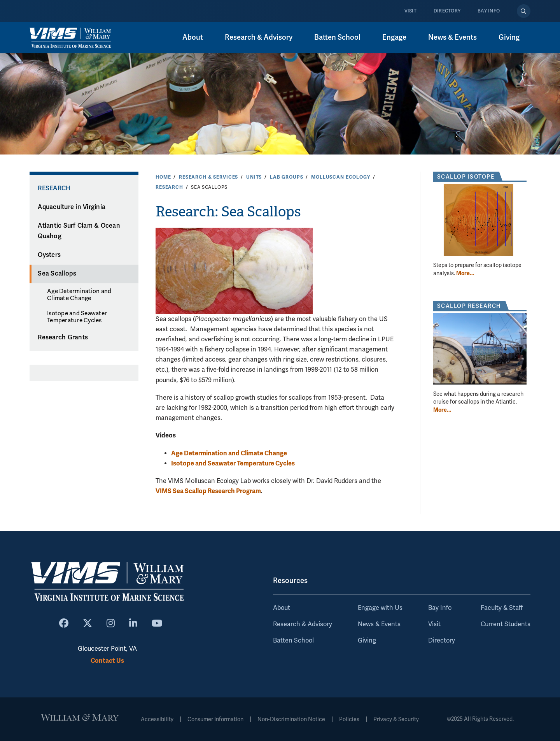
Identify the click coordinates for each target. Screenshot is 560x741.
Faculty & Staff (502, 608)
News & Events (452, 37)
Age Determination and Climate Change (79, 295)
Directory (447, 11)
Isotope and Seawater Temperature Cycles (77, 317)
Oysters (49, 255)
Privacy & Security (396, 719)
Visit (410, 11)
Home (163, 177)
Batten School (337, 37)
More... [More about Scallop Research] (442, 410)
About (193, 37)
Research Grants (63, 337)
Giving (509, 37)
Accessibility (157, 719)
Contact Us (107, 661)
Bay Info (489, 11)
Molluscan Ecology (341, 177)
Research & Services (208, 177)
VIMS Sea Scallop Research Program (208, 491)
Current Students (506, 624)
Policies (349, 719)
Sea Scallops (57, 274)
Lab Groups (287, 177)
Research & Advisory (259, 37)
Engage (394, 37)
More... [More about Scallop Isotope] (465, 273)
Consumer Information (215, 719)
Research (169, 187)
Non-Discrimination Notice (291, 719)
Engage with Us (380, 608)
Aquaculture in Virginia (72, 207)
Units (254, 177)
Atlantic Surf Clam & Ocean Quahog (79, 231)
